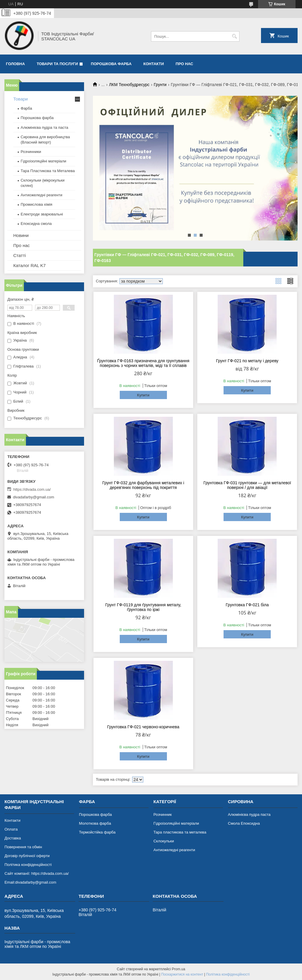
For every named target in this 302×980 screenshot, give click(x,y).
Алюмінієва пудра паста (249, 815)
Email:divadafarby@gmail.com (30, 882)
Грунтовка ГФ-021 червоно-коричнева (143, 727)
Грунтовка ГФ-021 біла (247, 605)
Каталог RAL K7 (29, 265)
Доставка (13, 838)
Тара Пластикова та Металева (48, 171)
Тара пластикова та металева (180, 832)
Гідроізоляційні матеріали (44, 161)
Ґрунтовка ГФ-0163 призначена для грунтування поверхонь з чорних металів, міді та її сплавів (143, 363)
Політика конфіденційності (28, 865)
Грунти (160, 85)
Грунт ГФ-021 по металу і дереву (247, 361)
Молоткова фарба (95, 823)
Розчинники (31, 152)
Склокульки (164, 841)
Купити (143, 395)
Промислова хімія (36, 204)
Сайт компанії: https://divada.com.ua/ (37, 873)
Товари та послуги (57, 64)
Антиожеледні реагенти (41, 195)
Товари (20, 99)
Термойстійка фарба (97, 832)
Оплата (11, 829)
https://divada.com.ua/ (32, 489)
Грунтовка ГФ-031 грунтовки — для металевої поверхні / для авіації (247, 485)
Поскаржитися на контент (182, 974)
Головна (15, 64)
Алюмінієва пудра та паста (44, 127)
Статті (20, 255)
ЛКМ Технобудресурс (129, 85)
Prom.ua (179, 969)
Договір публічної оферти (27, 856)
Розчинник (163, 815)
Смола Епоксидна (244, 823)
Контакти (154, 64)
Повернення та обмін (23, 847)
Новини (21, 235)
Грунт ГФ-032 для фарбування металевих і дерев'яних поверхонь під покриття (143, 485)
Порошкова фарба (111, 64)
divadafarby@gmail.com (34, 497)
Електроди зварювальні (42, 214)
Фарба (26, 108)
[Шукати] (234, 36)
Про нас (184, 64)
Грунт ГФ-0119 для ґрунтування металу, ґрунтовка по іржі (143, 607)
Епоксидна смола (36, 224)
